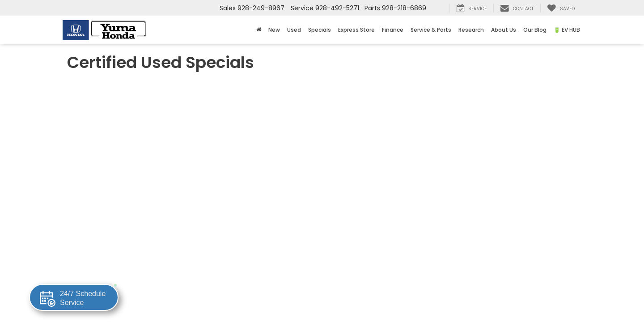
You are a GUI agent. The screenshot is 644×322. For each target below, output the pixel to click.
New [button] (274, 30)
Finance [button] (393, 30)
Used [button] (294, 30)
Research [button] (471, 30)
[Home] (259, 30)
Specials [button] (320, 30)
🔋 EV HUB (567, 30)
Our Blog (535, 30)
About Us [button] (504, 30)
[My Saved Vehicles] (561, 8)
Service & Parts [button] (431, 30)
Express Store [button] (356, 30)
